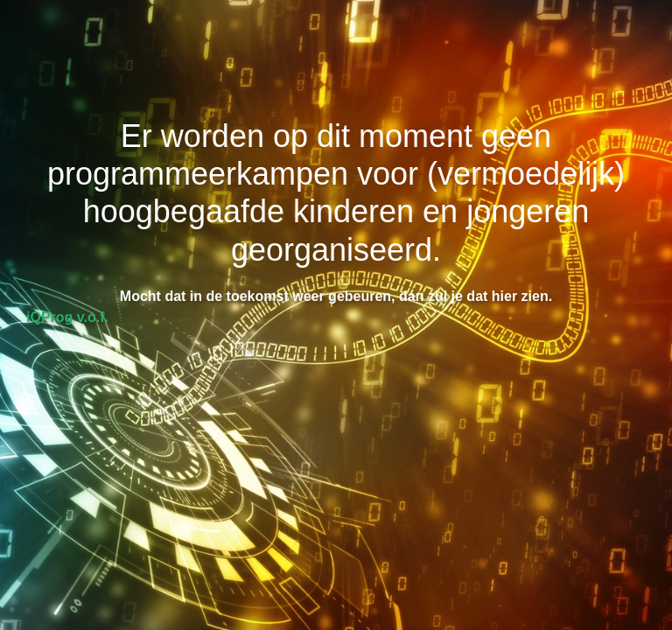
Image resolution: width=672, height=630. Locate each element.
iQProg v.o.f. (67, 317)
